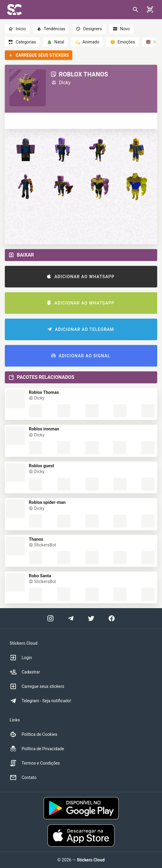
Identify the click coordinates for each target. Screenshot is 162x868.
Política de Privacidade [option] (37, 749)
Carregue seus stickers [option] (37, 686)
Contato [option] (23, 777)
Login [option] (21, 658)
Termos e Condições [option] (35, 763)
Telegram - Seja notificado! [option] (40, 701)
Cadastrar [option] (25, 672)
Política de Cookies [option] (33, 734)
